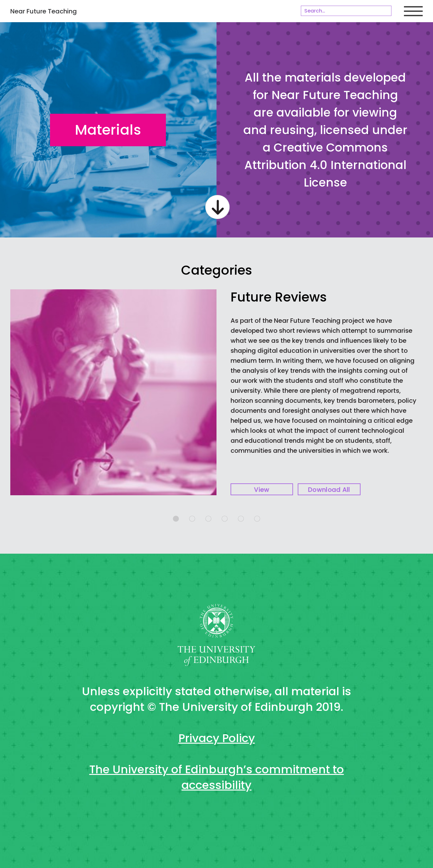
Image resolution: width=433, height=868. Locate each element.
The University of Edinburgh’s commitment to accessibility (217, 777)
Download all (329, 490)
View (262, 490)
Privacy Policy (217, 738)
